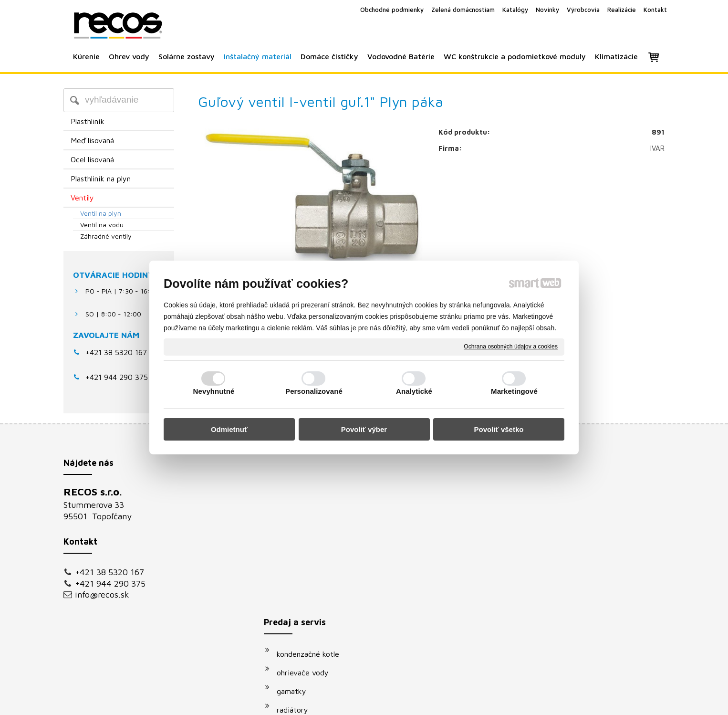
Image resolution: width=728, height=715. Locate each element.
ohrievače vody (307, 513)
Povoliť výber (364, 429)
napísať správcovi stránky (353, 701)
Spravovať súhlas (525, 701)
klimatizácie (302, 625)
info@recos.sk (102, 594)
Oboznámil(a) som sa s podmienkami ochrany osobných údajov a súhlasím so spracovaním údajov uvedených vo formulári (572, 607)
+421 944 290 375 (110, 584)
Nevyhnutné (214, 391)
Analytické (414, 391)
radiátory (297, 550)
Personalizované (314, 391)
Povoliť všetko (499, 429)
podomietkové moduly (319, 606)
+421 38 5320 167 (116, 352)
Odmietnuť (229, 429)
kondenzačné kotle (313, 494)
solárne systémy (309, 569)
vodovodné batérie (313, 588)
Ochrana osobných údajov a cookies (511, 347)
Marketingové (514, 391)
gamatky (296, 532)
